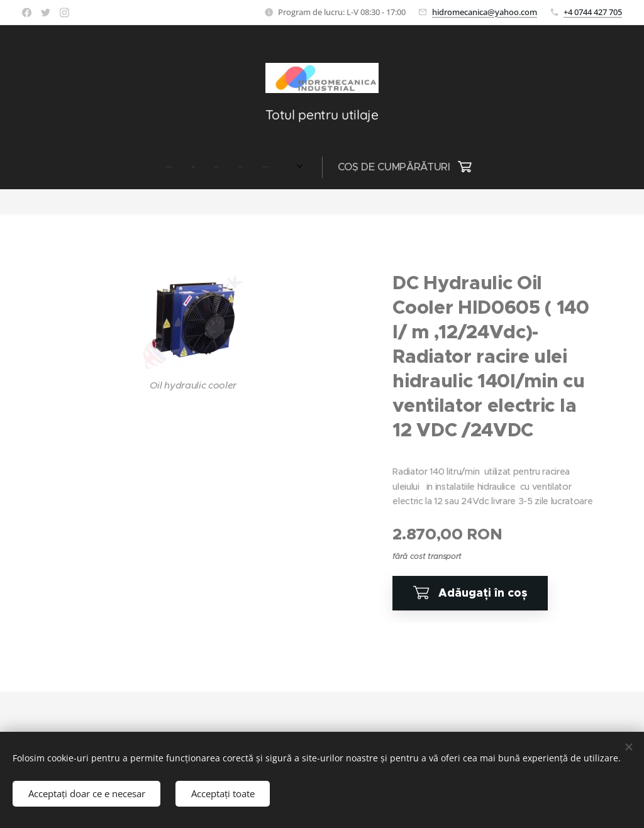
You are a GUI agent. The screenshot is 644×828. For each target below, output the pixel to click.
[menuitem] (167, 167)
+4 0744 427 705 (593, 12)
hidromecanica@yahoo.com (485, 12)
